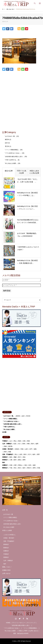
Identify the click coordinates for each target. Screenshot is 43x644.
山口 (11, 441)
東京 (20, 468)
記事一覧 (5, 510)
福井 (34, 454)
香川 (20, 457)
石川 (29, 454)
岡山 (15, 441)
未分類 (4, 432)
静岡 (24, 460)
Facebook (23, 619)
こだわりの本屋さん (9, 535)
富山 (16, 454)
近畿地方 (5, 465)
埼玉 (15, 468)
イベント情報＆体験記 (10, 517)
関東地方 (5, 468)
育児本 (7, 146)
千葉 (11, 468)
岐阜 (15, 460)
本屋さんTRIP (17, 641)
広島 (24, 441)
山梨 (21, 454)
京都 (11, 465)
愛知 (20, 460)
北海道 (17, 449)
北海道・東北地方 (8, 449)
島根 (20, 441)
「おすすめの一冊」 (10, 136)
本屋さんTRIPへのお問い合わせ (28, 631)
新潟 (25, 454)
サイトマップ (31, 623)
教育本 (7, 140)
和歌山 (20, 465)
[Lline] (15, 28)
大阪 (25, 465)
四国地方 (5, 457)
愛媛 (15, 457)
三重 (11, 460)
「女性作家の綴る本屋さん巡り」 (14, 157)
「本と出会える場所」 (11, 163)
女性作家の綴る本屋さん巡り (12, 524)
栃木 (24, 468)
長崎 (5, 446)
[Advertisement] (21, 107)
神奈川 (29, 468)
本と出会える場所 (9, 527)
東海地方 (5, 460)
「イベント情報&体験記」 (12, 150)
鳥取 (28, 441)
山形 (26, 449)
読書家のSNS (6, 570)
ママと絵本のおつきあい (11, 521)
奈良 (30, 465)
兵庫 (15, 465)
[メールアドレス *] (21, 285)
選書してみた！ (7, 567)
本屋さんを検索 (7, 530)
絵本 (6, 143)
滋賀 (34, 465)
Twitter (20, 619)
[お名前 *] (21, 280)
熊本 (33, 444)
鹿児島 (10, 446)
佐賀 (15, 444)
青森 (10, 452)
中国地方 (5, 441)
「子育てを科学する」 (11, 160)
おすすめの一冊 (8, 514)
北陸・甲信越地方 (8, 454)
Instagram (16, 619)
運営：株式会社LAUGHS (21, 633)
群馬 (34, 468)
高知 (24, 457)
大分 (19, 444)
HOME (8, 623)
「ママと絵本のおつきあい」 (13, 153)
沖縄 (28, 444)
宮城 (22, 449)
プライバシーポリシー (19, 623)
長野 (38, 454)
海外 (4, 462)
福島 (35, 449)
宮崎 (24, 444)
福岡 (37, 444)
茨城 (39, 468)
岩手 (31, 449)
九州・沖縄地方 (7, 444)
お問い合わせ (6, 573)
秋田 (5, 452)
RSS (27, 619)
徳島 (11, 457)
